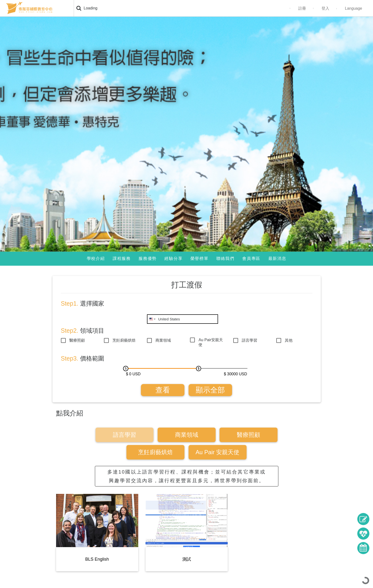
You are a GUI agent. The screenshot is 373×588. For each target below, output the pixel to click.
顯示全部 (210, 390)
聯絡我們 (225, 259)
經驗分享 (173, 259)
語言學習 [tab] (124, 435)
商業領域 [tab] (187, 435)
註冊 (302, 8)
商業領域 (163, 340)
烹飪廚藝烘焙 (124, 340)
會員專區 (251, 259)
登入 (325, 8)
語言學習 (249, 340)
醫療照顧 (77, 340)
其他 (289, 340)
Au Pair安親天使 (211, 341)
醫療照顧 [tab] (249, 435)
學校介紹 (96, 259)
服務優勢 (148, 259)
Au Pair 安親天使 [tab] (217, 452)
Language (354, 8)
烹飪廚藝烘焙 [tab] (155, 452)
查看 (163, 390)
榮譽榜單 (200, 259)
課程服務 (122, 259)
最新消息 (277, 259)
